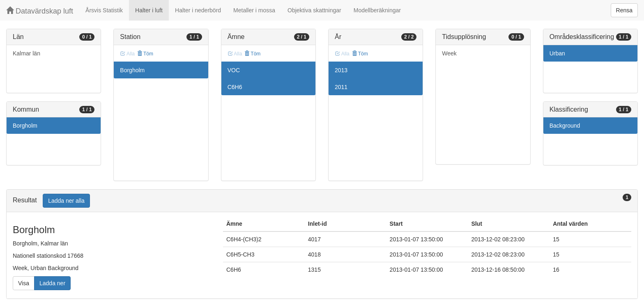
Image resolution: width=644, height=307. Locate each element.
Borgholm (25, 126)
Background (565, 126)
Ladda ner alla (66, 201)
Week (449, 53)
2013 (341, 70)
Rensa (624, 10)
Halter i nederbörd (198, 10)
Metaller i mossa (254, 10)
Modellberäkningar (377, 10)
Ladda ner (52, 283)
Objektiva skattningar (314, 10)
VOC (234, 70)
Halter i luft (149, 10)
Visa (24, 283)
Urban (557, 53)
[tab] (322, 201)
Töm (145, 54)
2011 (341, 87)
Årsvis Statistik (104, 10)
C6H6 (235, 87)
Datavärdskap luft (40, 11)
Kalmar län (26, 53)
